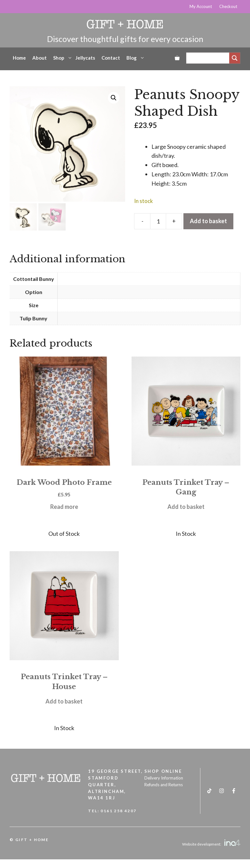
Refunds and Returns (164, 785)
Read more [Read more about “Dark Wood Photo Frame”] (64, 507)
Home (19, 58)
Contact (111, 58)
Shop (63, 58)
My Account (201, 6)
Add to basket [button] (186, 507)
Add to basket (208, 221)
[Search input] (209, 58)
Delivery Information (164, 778)
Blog (136, 58)
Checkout (228, 6)
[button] (114, 98)
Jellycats (85, 58)
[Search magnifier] (235, 58)
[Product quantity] (158, 221)
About (40, 58)
